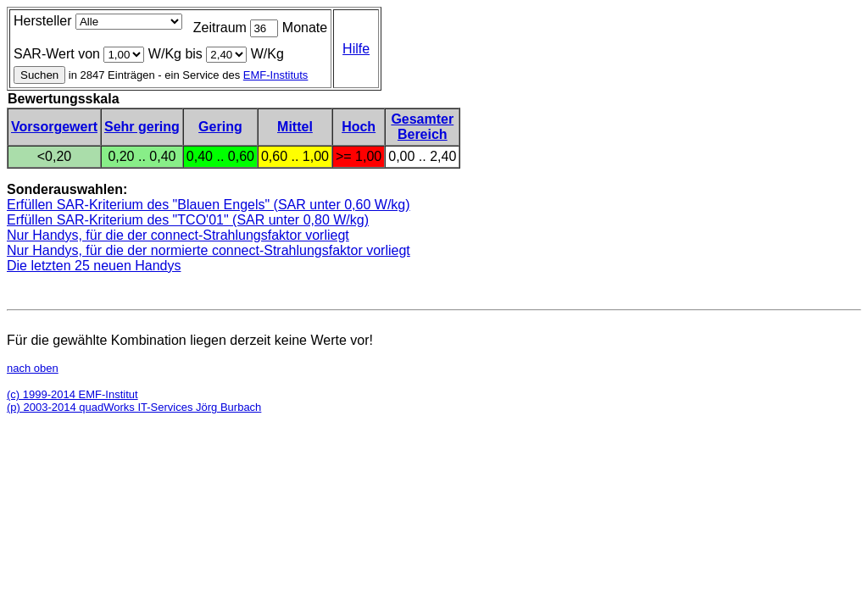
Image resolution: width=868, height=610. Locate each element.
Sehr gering (142, 127)
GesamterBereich (422, 127)
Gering (220, 127)
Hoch (359, 127)
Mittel (295, 127)
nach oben (33, 368)
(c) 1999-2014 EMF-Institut (72, 394)
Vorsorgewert (54, 127)
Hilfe (356, 49)
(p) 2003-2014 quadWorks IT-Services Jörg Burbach (134, 407)
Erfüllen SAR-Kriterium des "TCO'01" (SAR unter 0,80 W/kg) (188, 220)
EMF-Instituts (276, 75)
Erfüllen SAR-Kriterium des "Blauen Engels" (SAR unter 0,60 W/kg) (209, 205)
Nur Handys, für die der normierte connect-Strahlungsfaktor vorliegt (209, 250)
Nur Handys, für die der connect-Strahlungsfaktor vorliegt (178, 235)
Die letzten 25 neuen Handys (94, 266)
